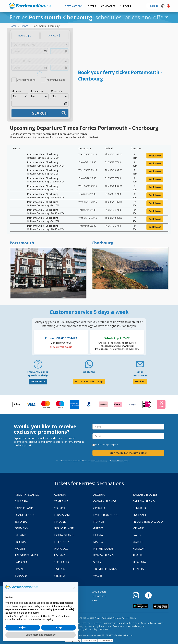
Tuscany (21, 576)
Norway (139, 549)
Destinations (99, 596)
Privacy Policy (101, 618)
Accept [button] (59, 627)
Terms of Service (117, 461)
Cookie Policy (106, 640)
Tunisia (138, 569)
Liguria (20, 542)
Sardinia (21, 562)
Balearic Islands (145, 495)
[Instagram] (138, 595)
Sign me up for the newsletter (128, 453)
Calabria (21, 501)
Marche (138, 542)
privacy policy (112, 445)
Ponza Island (103, 555)
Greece (98, 528)
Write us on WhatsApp (89, 381)
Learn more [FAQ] (38, 381)
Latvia (98, 535)
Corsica (60, 508)
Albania (60, 495)
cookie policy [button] (32, 613)
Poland (60, 555)
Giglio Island (64, 528)
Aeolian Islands (27, 495)
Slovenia (139, 562)
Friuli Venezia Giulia (148, 522)
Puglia (138, 555)
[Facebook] (148, 595)
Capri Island (24, 508)
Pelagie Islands (26, 555)
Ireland (21, 535)
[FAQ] (38, 365)
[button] (126, 6)
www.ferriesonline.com (31, 6)
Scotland (61, 562)
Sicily (97, 562)
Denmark (139, 508)
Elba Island (63, 515)
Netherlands (103, 549)
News (95, 600)
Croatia (99, 508)
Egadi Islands (25, 515)
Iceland (138, 528)
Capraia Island (144, 501)
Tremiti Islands (105, 569)
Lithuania (62, 542)
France (99, 522)
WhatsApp (89, 372)
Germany (21, 528)
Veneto (59, 576)
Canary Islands (105, 501)
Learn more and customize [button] (40, 635)
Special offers (99, 592)
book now (155, 156)
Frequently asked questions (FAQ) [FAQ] (38, 374)
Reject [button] (23, 627)
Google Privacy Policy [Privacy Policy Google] (99, 461)
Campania (61, 501)
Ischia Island (64, 535)
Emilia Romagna (105, 515)
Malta (98, 542)
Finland (60, 522)
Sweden (60, 569)
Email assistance (140, 374)
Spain (19, 569)
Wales (98, 576)
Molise (20, 549)
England (139, 515)
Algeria (99, 495)
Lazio (137, 535)
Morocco (61, 549)
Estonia (21, 522)
